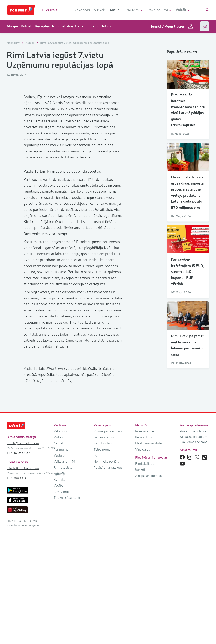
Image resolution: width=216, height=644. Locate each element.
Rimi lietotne (63, 26)
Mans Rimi (14, 43)
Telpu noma (102, 554)
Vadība (59, 590)
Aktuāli (115, 10)
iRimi (97, 560)
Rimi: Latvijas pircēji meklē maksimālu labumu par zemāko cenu (188, 345)
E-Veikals (50, 10)
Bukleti (27, 26)
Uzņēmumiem (86, 26)
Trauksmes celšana (194, 546)
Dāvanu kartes (104, 542)
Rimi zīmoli (62, 596)
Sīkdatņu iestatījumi (194, 541)
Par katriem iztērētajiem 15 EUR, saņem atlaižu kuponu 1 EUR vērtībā (187, 272)
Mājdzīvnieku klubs (149, 548)
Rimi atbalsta (63, 572)
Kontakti (60, 584)
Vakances (82, 10)
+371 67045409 (18, 557)
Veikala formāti (64, 566)
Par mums (61, 554)
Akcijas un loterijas (148, 580)
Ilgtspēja (60, 578)
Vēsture (59, 560)
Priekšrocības (145, 536)
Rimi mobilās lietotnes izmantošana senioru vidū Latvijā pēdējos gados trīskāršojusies (188, 110)
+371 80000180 (18, 582)
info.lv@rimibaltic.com (23, 572)
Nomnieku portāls (106, 566)
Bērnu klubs (144, 542)
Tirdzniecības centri (67, 602)
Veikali (100, 10)
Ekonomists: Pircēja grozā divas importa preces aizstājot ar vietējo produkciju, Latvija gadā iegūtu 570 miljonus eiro (187, 192)
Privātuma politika (193, 536)
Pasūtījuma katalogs (108, 572)
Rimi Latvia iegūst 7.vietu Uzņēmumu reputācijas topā (75, 43)
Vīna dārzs (143, 554)
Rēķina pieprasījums (108, 536)
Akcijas (13, 26)
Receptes (42, 26)
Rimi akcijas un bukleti (146, 571)
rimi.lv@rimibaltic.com (23, 547)
